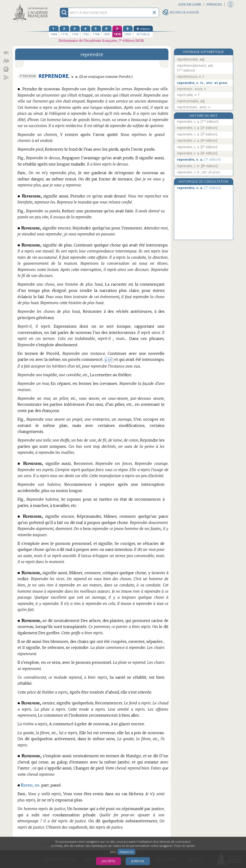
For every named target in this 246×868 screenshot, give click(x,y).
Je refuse (138, 861)
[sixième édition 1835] (107, 31)
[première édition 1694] (54, 31)
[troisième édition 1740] (75, 31)
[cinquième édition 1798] (96, 31)
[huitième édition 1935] (128, 31)
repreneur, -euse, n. (192, 89)
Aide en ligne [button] (190, 4)
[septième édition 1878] (117, 31)
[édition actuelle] (143, 31)
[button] (6, 53)
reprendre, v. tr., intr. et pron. (203, 83)
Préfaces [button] (214, 4)
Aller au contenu (31, 4)
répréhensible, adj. (191, 59)
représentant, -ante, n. (194, 107)
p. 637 (109, 360)
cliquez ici (126, 852)
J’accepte (108, 861)
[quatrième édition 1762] (86, 31)
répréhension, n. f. (191, 77)
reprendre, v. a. (198, 121)
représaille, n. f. (188, 95)
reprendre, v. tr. (197, 166)
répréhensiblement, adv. (195, 68)
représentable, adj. (191, 101)
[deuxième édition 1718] (64, 31)
